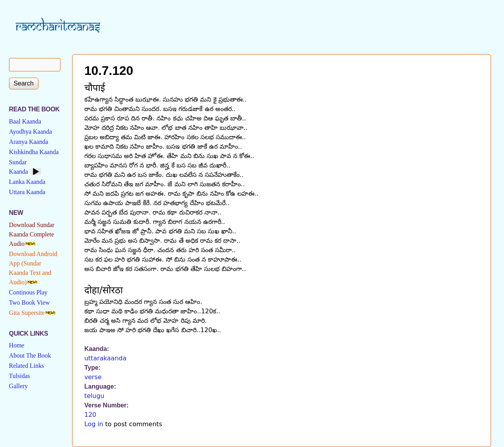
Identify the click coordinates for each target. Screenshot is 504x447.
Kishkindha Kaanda (34, 152)
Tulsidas (20, 376)
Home (17, 345)
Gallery (18, 386)
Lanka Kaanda (27, 182)
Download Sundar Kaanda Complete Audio (32, 234)
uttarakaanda (106, 358)
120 (90, 415)
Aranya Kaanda (29, 142)
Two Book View (29, 303)
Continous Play (28, 292)
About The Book (30, 355)
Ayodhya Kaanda (31, 132)
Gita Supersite (27, 313)
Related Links (26, 366)
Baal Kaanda (25, 121)
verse (93, 377)
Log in (94, 424)
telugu (94, 396)
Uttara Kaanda (27, 192)
